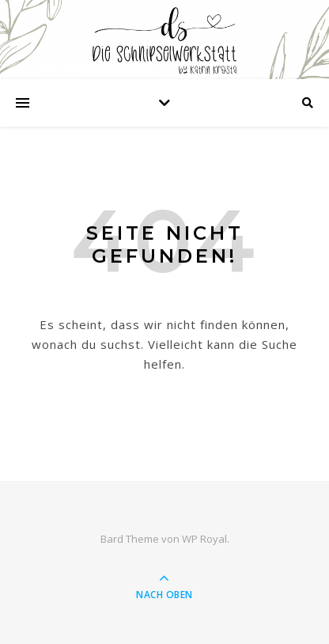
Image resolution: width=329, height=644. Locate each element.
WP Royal (204, 539)
